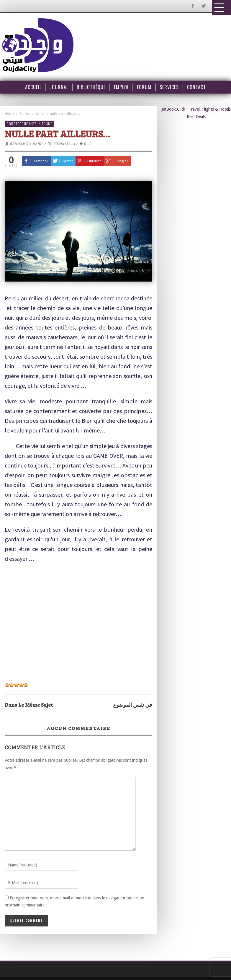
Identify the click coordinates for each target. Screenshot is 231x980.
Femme (47, 124)
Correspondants (32, 114)
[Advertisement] (76, 619)
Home (9, 114)
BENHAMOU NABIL (27, 144)
